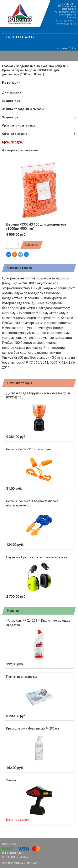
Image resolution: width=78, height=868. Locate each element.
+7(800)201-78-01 (65, 12)
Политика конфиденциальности (20, 863)
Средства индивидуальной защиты (41, 66)
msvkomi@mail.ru (65, 24)
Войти (72, 48)
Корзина (62, 48)
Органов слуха (12, 70)
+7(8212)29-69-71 (66, 21)
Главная (8, 66)
